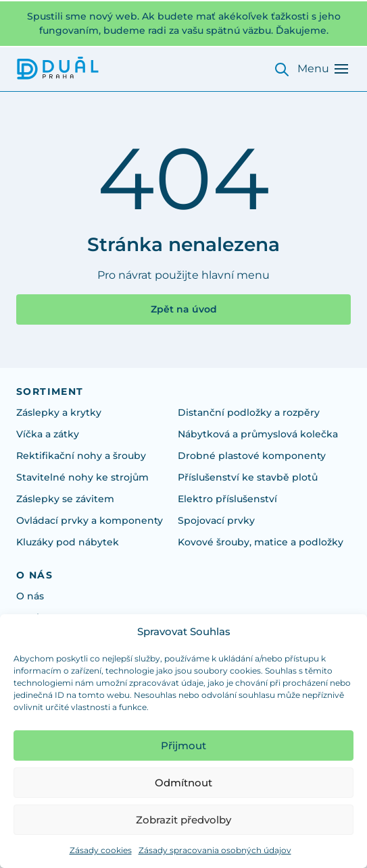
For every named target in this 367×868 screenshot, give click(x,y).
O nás (30, 596)
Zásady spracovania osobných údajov (215, 850)
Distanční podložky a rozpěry (249, 412)
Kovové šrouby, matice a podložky (261, 542)
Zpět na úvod (184, 309)
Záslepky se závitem (65, 499)
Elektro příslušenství (227, 499)
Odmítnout (183, 783)
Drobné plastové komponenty (252, 456)
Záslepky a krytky (59, 412)
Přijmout (183, 745)
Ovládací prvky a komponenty (90, 520)
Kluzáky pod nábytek (68, 542)
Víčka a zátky (48, 434)
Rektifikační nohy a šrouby (81, 456)
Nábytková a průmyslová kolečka (258, 434)
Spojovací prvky (216, 520)
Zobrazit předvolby (183, 820)
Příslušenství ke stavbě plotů (248, 477)
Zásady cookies (101, 850)
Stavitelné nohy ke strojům (82, 477)
